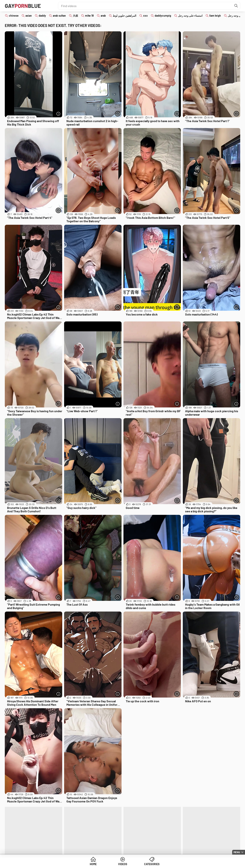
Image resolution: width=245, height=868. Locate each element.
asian (29, 16)
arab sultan (59, 16)
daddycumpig (163, 16)
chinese (14, 16)
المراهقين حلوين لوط (125, 16)
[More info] (58, 114)
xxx (145, 16)
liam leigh (215, 16)
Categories (152, 864)
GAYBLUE (23, 6)
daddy (42, 16)
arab (103, 16)
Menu (237, 852)
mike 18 (89, 16)
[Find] (236, 6)
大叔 (75, 16)
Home (93, 864)
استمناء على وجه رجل (190, 16)
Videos (123, 864)
